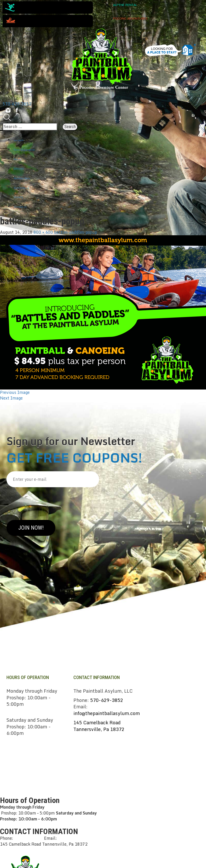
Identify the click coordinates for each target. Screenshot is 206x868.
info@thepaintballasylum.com (107, 713)
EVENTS (18, 197)
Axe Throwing (22, 188)
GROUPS (19, 169)
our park (19, 140)
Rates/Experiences (24, 150)
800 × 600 (43, 232)
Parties (18, 159)
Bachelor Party (22, 178)
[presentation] (46, 502)
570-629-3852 (17, 104)
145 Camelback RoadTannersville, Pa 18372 (99, 726)
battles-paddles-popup (76, 232)
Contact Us (20, 207)
